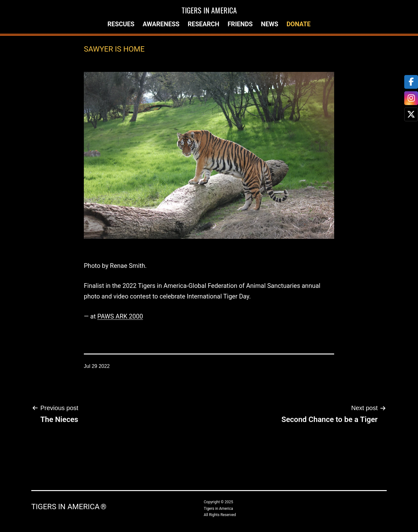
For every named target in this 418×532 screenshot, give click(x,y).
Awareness (161, 24)
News (270, 24)
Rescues (121, 24)
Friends (240, 24)
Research (204, 24)
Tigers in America (209, 10)
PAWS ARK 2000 (120, 316)
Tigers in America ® (69, 507)
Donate (299, 24)
